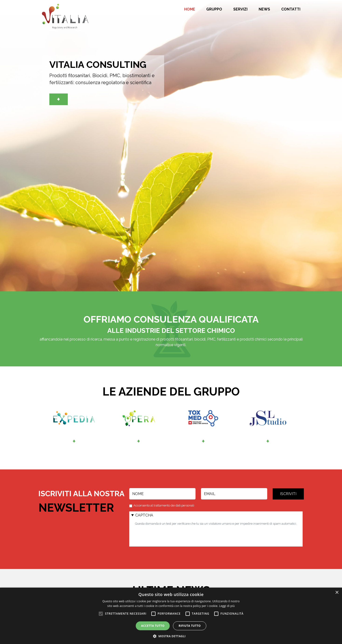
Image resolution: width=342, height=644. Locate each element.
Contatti (291, 9)
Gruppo (214, 9)
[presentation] (170, 535)
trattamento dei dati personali (174, 505)
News (264, 9)
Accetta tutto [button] (153, 626)
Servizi (240, 9)
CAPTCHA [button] (144, 515)
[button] (171, 636)
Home (190, 9)
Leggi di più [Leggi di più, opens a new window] (227, 606)
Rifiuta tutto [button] (190, 626)
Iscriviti (288, 494)
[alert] (171, 616)
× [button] (337, 593)
